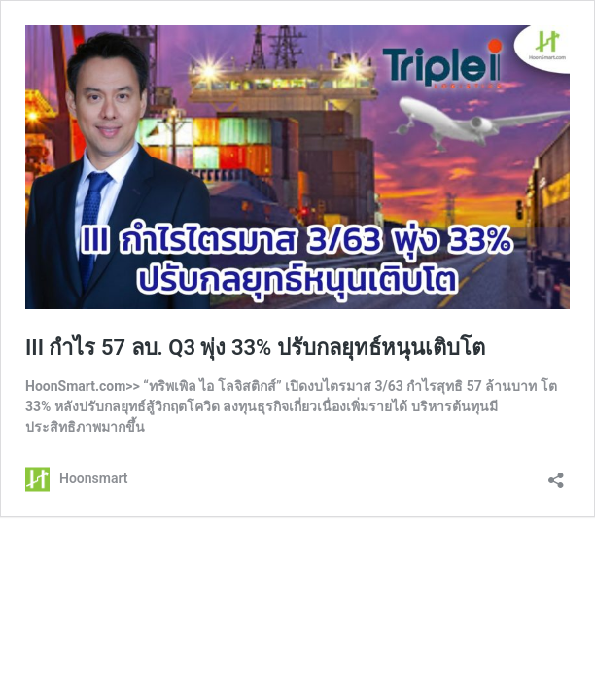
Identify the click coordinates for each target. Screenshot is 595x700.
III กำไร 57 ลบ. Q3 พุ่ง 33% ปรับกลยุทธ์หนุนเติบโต (255, 348)
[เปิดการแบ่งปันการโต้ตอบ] (556, 474)
